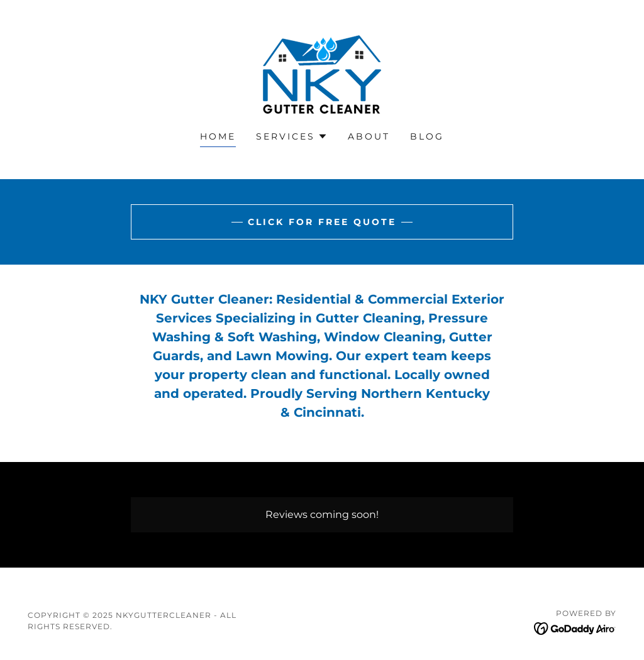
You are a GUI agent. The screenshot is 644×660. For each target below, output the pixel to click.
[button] (292, 136)
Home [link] (218, 136)
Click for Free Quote (322, 222)
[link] (322, 74)
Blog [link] (427, 136)
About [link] (369, 136)
